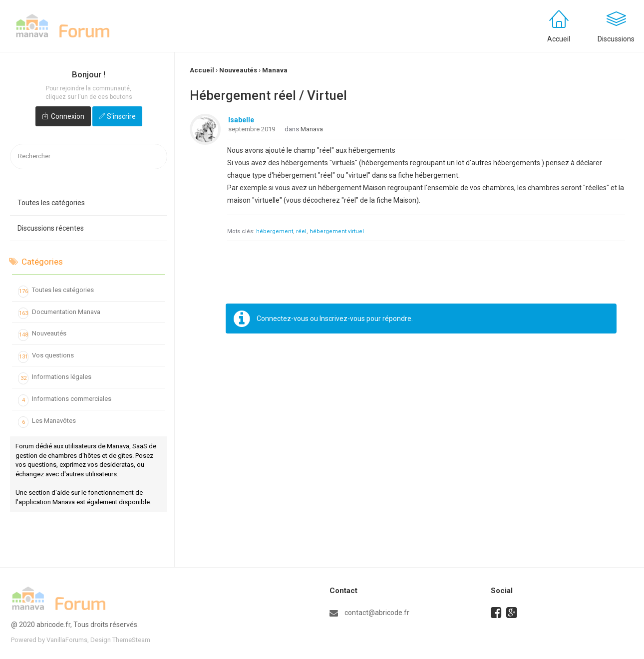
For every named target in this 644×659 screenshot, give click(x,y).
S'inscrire (121, 116)
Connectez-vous (283, 319)
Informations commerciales (65, 400)
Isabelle (241, 120)
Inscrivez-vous (342, 319)
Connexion (68, 116)
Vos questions (46, 357)
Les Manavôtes (47, 422)
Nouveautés (42, 335)
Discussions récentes (51, 228)
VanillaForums (67, 640)
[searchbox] (89, 157)
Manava (312, 129)
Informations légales (55, 378)
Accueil (559, 39)
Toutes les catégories (51, 203)
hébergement (275, 231)
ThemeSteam (131, 640)
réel (301, 231)
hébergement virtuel (337, 231)
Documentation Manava (59, 314)
